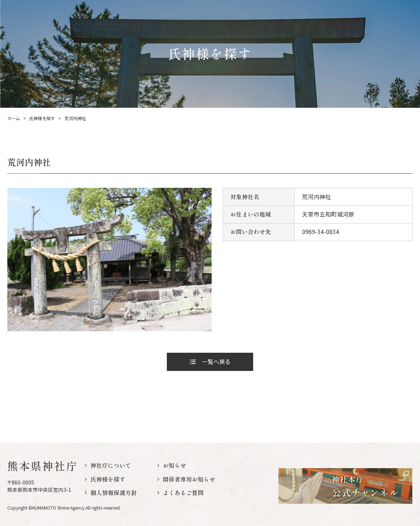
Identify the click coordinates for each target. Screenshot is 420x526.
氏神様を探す (42, 118)
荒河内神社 (75, 118)
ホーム (13, 118)
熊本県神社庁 (42, 466)
